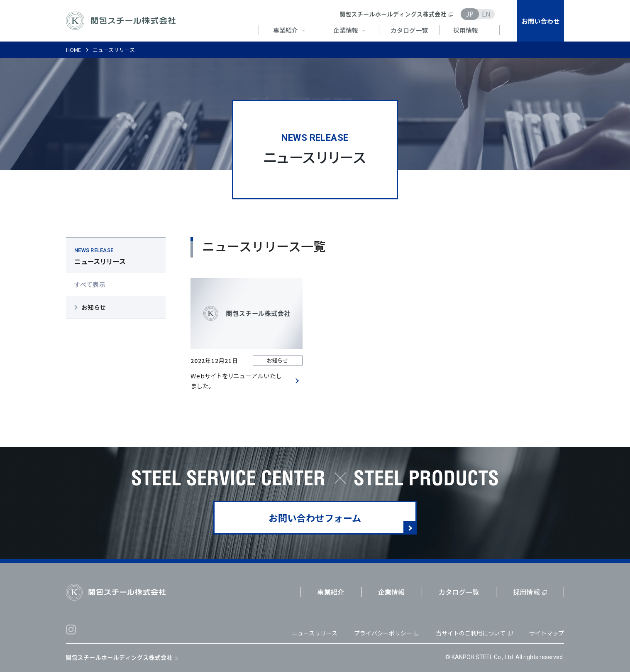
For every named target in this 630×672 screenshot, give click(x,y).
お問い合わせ (541, 21)
